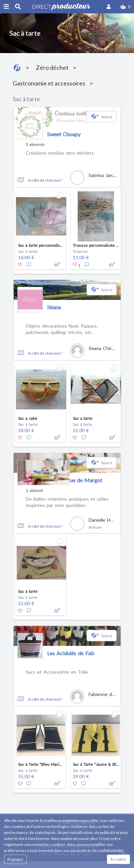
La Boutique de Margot (75, 480)
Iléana (54, 307)
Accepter (118, 859)
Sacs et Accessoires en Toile (57, 672)
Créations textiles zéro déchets (60, 153)
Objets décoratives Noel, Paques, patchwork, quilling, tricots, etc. (62, 329)
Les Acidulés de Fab (71, 653)
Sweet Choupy (64, 134)
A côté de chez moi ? (45, 180)
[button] (125, 7)
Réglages (15, 859)
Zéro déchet (52, 67)
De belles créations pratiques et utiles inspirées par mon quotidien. (67, 502)
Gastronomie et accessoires (49, 83)
